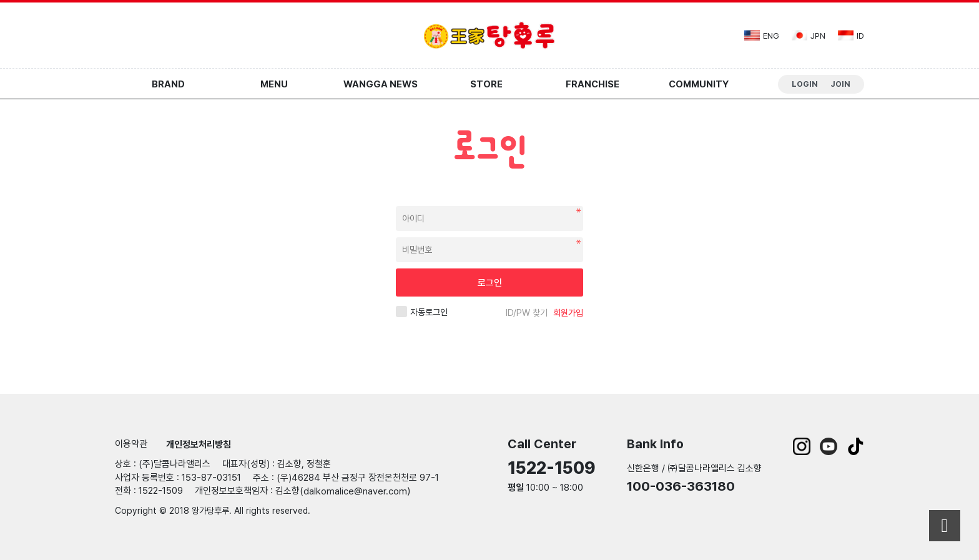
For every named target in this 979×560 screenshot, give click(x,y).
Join (840, 84)
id (851, 35)
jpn (809, 35)
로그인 (490, 283)
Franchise (593, 84)
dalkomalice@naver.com (355, 491)
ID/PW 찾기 (527, 312)
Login (805, 84)
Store (486, 84)
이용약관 (131, 444)
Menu (274, 84)
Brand (168, 84)
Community (699, 84)
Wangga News (381, 84)
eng (762, 35)
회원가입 (568, 312)
